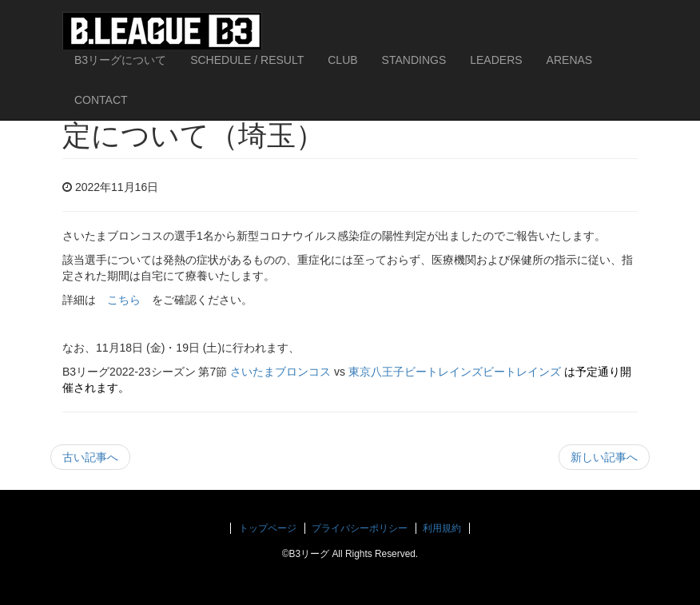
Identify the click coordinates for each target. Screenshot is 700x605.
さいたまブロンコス (280, 372)
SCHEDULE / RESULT (247, 60)
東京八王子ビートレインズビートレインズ (455, 372)
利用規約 (442, 528)
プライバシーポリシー (360, 528)
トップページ (268, 528)
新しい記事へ (604, 457)
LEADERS (496, 60)
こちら (124, 300)
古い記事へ (90, 457)
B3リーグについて (120, 60)
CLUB (342, 60)
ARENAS (570, 60)
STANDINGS (414, 60)
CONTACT (101, 100)
